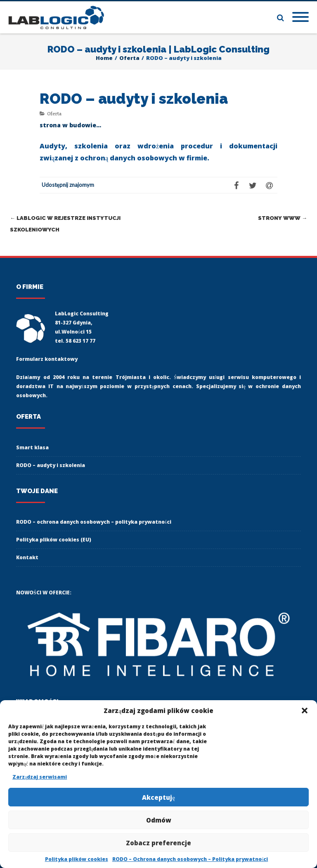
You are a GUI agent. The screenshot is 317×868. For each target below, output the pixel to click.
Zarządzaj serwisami (40, 777)
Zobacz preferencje (158, 843)
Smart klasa (32, 447)
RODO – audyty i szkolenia (51, 465)
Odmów (159, 820)
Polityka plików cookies (77, 859)
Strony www (283, 218)
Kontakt (27, 557)
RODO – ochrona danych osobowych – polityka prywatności (94, 522)
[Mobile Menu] (300, 17)
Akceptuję (158, 797)
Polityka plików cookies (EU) (54, 540)
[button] (305, 711)
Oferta (54, 113)
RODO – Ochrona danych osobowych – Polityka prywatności (190, 859)
